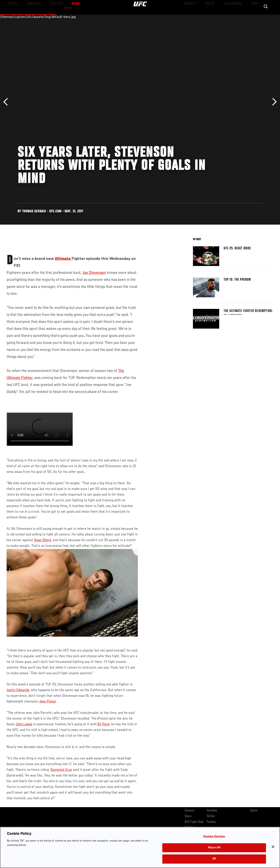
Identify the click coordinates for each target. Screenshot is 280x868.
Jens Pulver (48, 702)
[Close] (273, 847)
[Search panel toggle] (266, 17)
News (67, 17)
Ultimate (63, 259)
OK (214, 859)
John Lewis (24, 724)
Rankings (31, 17)
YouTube (212, 811)
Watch (213, 17)
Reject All (214, 848)
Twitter (211, 822)
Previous (7, 102)
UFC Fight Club (194, 822)
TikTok (211, 816)
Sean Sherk (43, 540)
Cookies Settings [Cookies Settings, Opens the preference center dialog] (214, 837)
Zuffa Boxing (234, 17)
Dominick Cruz (61, 770)
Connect (196, 17)
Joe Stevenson (94, 273)
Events (12, 17)
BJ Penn (104, 724)
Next (273, 102)
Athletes (50, 17)
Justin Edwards (18, 690)
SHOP (254, 17)
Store (188, 816)
